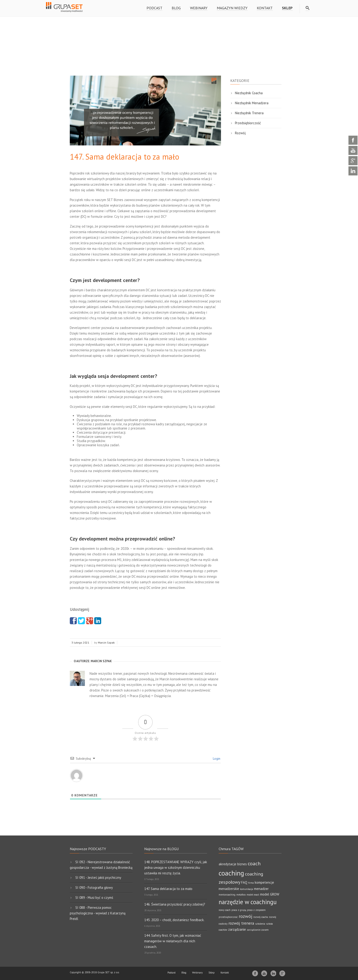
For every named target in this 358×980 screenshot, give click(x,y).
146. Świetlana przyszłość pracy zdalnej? (175, 904)
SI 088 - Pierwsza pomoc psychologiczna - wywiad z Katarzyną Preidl (98, 913)
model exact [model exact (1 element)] (253, 895)
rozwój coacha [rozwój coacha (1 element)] (261, 917)
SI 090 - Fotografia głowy (94, 888)
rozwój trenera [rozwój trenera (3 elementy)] (241, 923)
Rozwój (240, 133)
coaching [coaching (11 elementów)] (231, 873)
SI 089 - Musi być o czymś (94, 898)
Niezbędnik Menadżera (252, 103)
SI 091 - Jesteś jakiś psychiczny (98, 878)
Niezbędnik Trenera (249, 113)
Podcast (154, 8)
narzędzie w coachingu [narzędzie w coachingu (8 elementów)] (248, 902)
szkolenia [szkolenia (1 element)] (260, 924)
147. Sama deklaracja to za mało (168, 889)
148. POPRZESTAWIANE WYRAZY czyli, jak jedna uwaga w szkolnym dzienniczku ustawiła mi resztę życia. (176, 868)
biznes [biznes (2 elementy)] (242, 864)
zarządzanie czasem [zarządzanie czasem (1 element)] (258, 930)
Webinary (199, 8)
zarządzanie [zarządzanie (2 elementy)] (237, 929)
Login (216, 758)
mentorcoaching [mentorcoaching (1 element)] (227, 895)
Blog (176, 8)
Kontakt (265, 8)
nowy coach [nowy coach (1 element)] (225, 910)
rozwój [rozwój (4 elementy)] (246, 916)
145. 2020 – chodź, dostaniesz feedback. (174, 920)
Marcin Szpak (106, 643)
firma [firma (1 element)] (251, 883)
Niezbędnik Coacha (249, 93)
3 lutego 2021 (80, 643)
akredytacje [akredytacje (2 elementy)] (228, 864)
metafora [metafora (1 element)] (241, 895)
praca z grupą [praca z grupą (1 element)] (239, 910)
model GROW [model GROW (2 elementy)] (270, 894)
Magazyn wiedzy (232, 8)
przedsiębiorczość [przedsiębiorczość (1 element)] (228, 917)
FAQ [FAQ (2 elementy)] (244, 882)
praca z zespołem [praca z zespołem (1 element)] (256, 910)
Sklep (212, 973)
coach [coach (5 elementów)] (254, 863)
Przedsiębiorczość (248, 123)
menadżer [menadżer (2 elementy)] (261, 889)
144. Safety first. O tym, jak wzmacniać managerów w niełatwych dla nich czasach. (173, 941)
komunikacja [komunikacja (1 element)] (247, 889)
